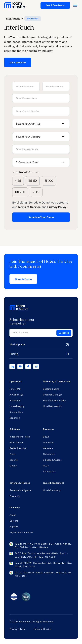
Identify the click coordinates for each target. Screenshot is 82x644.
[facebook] (28, 367)
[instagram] (36, 367)
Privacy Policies (17, 629)
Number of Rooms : (26, 172)
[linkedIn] (12, 367)
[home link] (15, 5)
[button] (41, 124)
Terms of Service (42, 629)
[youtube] (20, 367)
